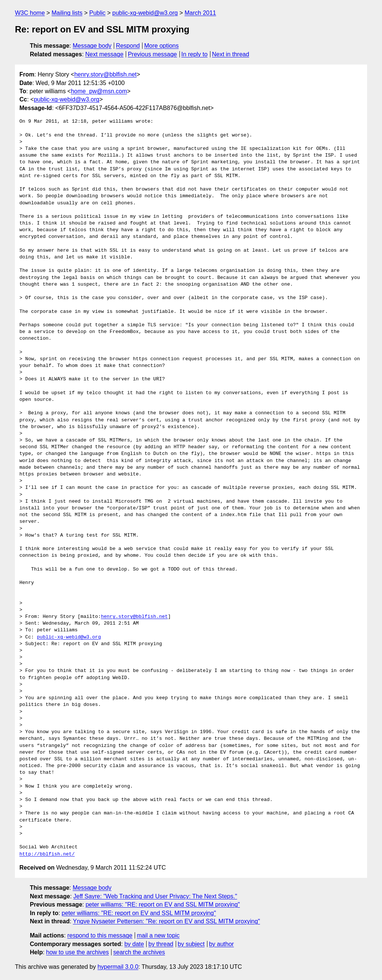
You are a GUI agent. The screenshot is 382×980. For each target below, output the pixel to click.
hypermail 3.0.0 (118, 967)
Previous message (153, 54)
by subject (191, 944)
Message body (92, 46)
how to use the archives (78, 952)
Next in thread (231, 54)
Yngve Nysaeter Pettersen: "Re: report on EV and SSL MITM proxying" (166, 921)
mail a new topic (158, 935)
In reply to (194, 54)
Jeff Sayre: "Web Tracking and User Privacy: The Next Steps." (155, 896)
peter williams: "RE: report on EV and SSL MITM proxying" (163, 904)
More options (162, 46)
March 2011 (201, 13)
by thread (161, 944)
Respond (128, 46)
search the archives (139, 952)
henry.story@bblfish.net (105, 74)
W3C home (30, 13)
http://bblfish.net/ (47, 854)
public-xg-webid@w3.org (145, 13)
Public (97, 13)
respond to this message (100, 935)
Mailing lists (67, 13)
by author (221, 944)
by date (134, 944)
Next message (104, 54)
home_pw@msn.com (99, 91)
